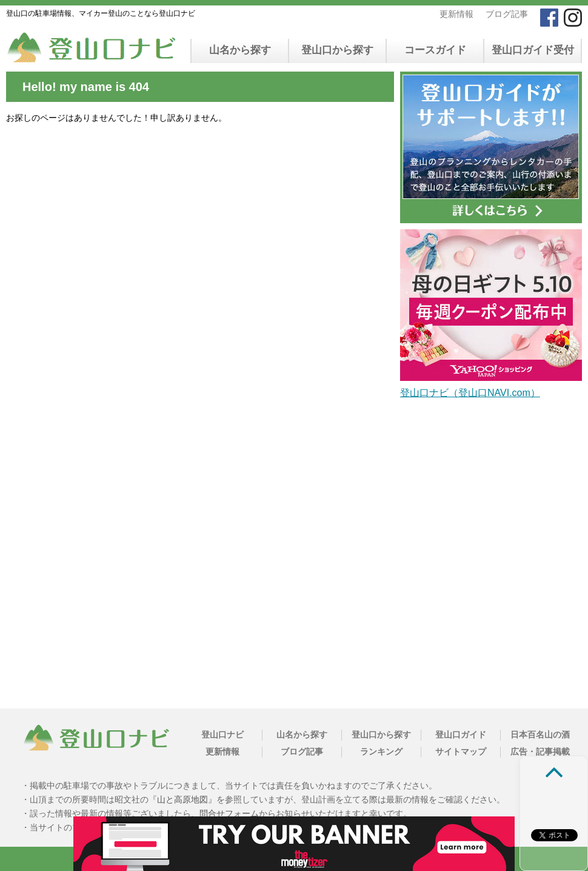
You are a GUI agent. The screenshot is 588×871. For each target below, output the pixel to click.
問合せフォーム (229, 813)
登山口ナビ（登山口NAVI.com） (470, 393)
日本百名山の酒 (540, 735)
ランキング (381, 752)
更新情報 (456, 14)
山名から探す (240, 50)
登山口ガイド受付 (533, 50)
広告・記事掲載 (540, 752)
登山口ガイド (461, 735)
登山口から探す (337, 50)
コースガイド (435, 50)
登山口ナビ (222, 735)
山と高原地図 (182, 799)
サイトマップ (461, 752)
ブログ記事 (507, 14)
